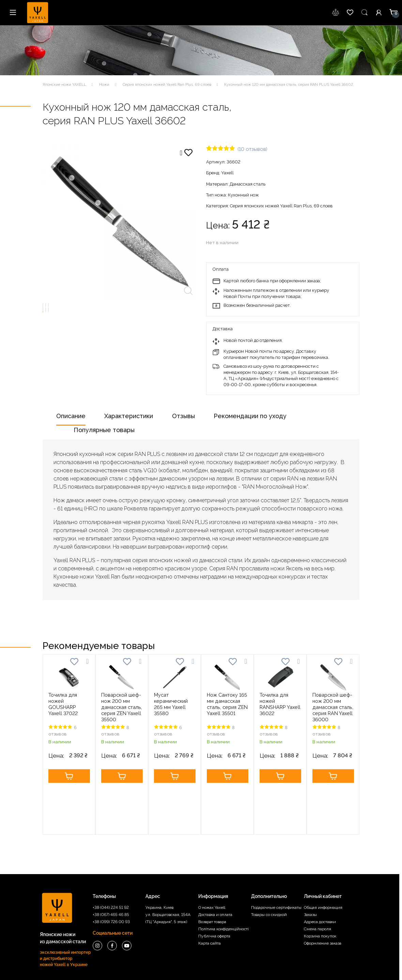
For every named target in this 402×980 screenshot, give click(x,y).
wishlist (336, 13)
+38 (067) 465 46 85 (111, 869)
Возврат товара (212, 876)
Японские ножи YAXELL (64, 85)
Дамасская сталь (248, 184)
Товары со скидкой (269, 869)
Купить (69, 776)
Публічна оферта (214, 890)
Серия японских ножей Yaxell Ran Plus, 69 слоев (167, 85)
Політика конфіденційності (223, 883)
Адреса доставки (320, 876)
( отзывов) (252, 149)
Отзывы (183, 416)
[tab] (71, 418)
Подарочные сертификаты (276, 862)
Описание (71, 416)
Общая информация (323, 862)
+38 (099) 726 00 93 (111, 876)
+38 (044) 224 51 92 (111, 862)
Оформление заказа (323, 897)
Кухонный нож (243, 195)
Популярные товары (104, 430)
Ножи (104, 85)
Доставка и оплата (215, 869)
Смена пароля (318, 883)
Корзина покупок (320, 890)
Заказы (310, 869)
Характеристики (129, 416)
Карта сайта (210, 897)
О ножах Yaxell (212, 862)
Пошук (365, 13)
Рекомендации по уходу (250, 416)
